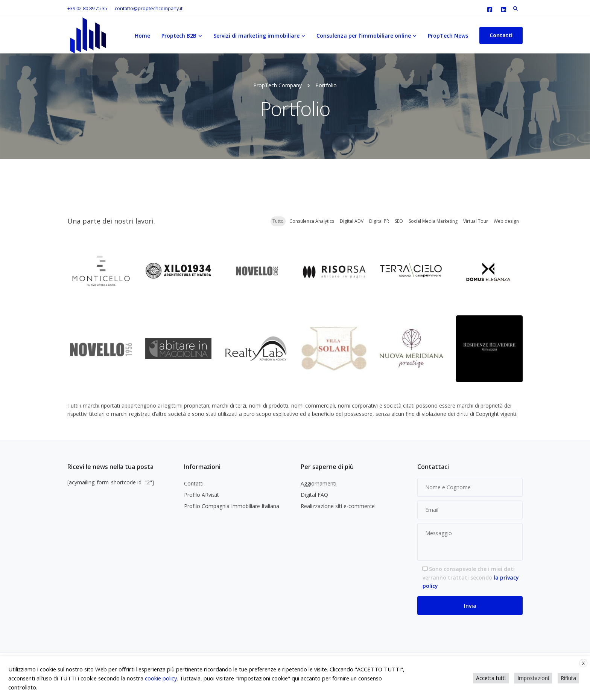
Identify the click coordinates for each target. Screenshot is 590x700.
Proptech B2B (179, 36)
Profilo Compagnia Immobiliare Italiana (232, 506)
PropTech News (448, 36)
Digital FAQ (314, 495)
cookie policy (161, 678)
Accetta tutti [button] (491, 678)
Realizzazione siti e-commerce (338, 506)
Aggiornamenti (319, 483)
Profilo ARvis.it (201, 495)
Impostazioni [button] (533, 678)
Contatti (501, 35)
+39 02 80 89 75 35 (87, 8)
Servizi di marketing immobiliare (256, 36)
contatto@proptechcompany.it (149, 8)
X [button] (583, 663)
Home (142, 36)
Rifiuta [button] (568, 678)
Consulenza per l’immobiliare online (364, 36)
